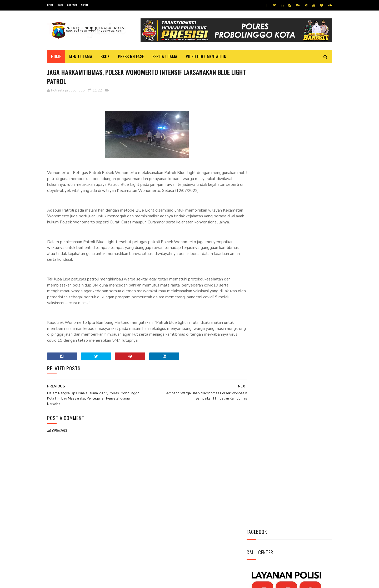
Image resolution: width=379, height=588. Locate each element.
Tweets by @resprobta (270, 202)
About (84, 5)
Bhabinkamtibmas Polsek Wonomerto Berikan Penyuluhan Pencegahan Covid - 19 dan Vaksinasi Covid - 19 (286, 298)
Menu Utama (81, 57)
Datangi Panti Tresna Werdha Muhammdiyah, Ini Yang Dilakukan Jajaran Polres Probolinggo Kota (301, 237)
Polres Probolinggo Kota (112, 581)
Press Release (131, 57)
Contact (72, 5)
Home (50, 5)
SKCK (60, 5)
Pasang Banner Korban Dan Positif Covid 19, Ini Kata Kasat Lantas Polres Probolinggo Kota (302, 266)
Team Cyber (69, 581)
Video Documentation (206, 57)
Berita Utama (165, 57)
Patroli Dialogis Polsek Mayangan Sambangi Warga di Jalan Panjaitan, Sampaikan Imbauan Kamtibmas (287, 333)
